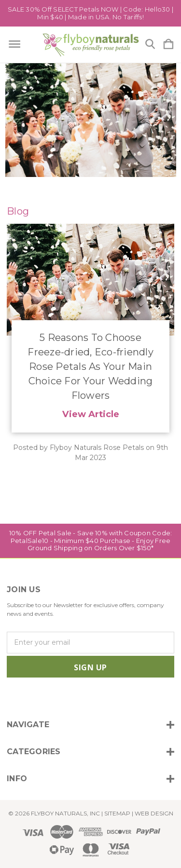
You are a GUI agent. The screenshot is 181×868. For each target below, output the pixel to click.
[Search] (150, 45)
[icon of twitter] (46, 697)
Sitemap (117, 813)
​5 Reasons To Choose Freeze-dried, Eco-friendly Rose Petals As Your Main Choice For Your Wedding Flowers (90, 366)
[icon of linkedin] (62, 697)
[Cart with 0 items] (168, 45)
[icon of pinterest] (78, 697)
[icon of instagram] (13, 697)
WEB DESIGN (154, 813)
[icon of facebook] (29, 697)
